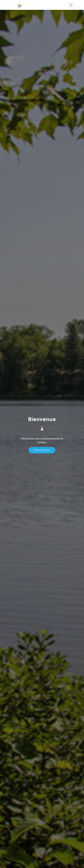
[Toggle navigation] (71, 5)
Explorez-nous (42, 455)
